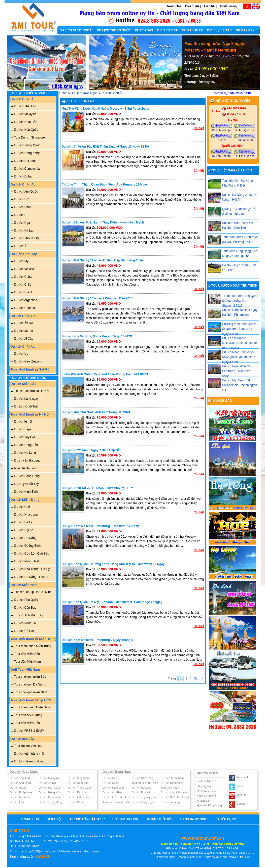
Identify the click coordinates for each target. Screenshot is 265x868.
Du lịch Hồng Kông (27, 153)
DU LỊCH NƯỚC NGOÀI (76, 30)
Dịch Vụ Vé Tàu (207, 791)
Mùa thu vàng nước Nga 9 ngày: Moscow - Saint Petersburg (215, 47)
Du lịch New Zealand (28, 361)
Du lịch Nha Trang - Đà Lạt (32, 569)
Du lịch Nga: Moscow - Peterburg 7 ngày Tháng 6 (97, 640)
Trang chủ (173, 6)
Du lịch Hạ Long (25, 453)
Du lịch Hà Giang (113, 788)
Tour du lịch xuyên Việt (117, 802)
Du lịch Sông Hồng (27, 476)
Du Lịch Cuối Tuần (27, 406)
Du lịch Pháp (23, 207)
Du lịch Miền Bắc (24, 384)
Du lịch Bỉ (21, 215)
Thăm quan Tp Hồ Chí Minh (33, 592)
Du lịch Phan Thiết (27, 561)
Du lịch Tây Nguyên (144, 797)
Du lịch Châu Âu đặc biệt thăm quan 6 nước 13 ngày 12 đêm (107, 147)
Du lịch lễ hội (23, 422)
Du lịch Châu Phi (24, 316)
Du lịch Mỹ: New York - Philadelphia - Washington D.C (240, 385)
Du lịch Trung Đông (51, 802)
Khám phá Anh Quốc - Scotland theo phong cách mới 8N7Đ (105, 374)
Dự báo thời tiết (159, 819)
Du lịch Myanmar (20, 797)
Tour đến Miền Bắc (27, 654)
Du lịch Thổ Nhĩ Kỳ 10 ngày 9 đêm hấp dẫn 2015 (97, 298)
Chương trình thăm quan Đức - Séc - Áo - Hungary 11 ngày (105, 185)
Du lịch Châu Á (22, 99)
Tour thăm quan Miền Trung (33, 646)
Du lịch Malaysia (25, 114)
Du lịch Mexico (24, 269)
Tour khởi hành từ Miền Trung (34, 639)
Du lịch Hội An (24, 530)
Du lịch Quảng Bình (28, 546)
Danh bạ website (195, 819)
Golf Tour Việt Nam (25, 670)
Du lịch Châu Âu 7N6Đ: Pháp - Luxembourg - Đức (97, 488)
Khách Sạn (204, 801)
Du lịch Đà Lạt (24, 522)
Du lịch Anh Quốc (26, 192)
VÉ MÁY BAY (245, 30)
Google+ (242, 804)
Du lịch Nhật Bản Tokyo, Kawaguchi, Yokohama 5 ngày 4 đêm (239, 357)
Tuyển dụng (228, 6)
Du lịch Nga (22, 223)
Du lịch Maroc (24, 331)
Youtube (242, 795)
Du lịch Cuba (23, 277)
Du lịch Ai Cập (24, 339)
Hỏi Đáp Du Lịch (125, 819)
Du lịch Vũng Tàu (26, 623)
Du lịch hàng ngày (26, 399)
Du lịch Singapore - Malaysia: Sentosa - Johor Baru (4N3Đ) (240, 343)
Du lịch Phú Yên (142, 792)
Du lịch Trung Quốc (27, 145)
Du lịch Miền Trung (25, 500)
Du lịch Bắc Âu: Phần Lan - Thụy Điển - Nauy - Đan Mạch (103, 222)
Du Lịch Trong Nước (29, 378)
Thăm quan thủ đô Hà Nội (32, 391)
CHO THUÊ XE (192, 30)
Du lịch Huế (22, 507)
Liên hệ (209, 6)
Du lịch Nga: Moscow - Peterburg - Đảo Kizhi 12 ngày (100, 526)
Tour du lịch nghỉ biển (145, 783)
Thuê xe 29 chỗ (207, 796)
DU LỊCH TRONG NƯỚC (114, 30)
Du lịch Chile (23, 285)
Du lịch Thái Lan (25, 106)
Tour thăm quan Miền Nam (32, 707)
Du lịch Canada (25, 308)
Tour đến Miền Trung (28, 715)
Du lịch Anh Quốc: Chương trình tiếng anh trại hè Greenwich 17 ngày (113, 564)
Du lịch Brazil (23, 292)
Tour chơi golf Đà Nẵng (30, 684)
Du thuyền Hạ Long (27, 461)
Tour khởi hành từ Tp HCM (31, 700)
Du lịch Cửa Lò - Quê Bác (32, 554)
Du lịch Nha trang (26, 515)
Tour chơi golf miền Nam (31, 692)
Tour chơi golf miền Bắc (30, 677)
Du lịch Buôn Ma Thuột (175, 797)
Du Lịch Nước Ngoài (29, 93)
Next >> (198, 679)
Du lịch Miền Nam (24, 585)
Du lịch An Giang (113, 792)
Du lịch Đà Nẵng (25, 538)
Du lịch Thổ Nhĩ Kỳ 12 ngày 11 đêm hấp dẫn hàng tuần (102, 260)
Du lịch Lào (17, 802)
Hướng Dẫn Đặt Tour (87, 819)
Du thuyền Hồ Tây (27, 484)
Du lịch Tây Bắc (25, 437)
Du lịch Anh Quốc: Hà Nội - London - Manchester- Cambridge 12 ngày (112, 602)
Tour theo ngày (170, 788)
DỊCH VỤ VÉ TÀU (219, 30)
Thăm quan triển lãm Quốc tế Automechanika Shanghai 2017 (240, 301)
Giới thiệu (192, 6)
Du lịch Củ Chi (24, 631)
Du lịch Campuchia (27, 169)
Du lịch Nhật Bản (26, 122)
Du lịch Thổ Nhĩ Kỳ (27, 238)
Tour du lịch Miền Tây (29, 615)
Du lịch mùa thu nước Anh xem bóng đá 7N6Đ (96, 412)
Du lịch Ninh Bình (26, 492)
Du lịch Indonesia (78, 797)
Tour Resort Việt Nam (29, 746)
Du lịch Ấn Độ (24, 323)
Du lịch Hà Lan (24, 231)
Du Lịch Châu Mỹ (24, 254)
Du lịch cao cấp (23, 739)
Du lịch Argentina (26, 300)
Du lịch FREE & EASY (29, 731)
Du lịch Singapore (79, 778)
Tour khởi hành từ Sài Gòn (31, 369)
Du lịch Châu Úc (23, 347)
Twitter (241, 786)
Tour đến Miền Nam (28, 662)
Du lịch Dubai (23, 176)
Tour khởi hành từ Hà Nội (30, 414)
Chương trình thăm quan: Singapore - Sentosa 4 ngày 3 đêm (239, 329)
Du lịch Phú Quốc (26, 600)
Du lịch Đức (22, 199)
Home (63, 93)
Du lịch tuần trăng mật (29, 754)
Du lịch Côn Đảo (25, 608)
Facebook (243, 777)
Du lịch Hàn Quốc (26, 130)
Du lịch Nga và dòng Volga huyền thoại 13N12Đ (97, 336)
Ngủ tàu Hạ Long (26, 468)
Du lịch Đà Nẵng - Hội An (31, 577)
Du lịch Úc (21, 354)
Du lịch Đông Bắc (26, 445)
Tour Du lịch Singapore (30, 138)
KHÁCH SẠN (144, 30)
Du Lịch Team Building (29, 761)
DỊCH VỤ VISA (168, 30)
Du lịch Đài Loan (25, 161)
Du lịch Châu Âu (23, 184)
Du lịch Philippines (21, 792)
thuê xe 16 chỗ (206, 781)
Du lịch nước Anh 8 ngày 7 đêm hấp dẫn (92, 450)
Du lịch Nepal (18, 788)
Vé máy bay (204, 786)
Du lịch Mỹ (21, 261)
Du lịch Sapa (23, 429)
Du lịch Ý (20, 246)
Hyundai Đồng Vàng (209, 805)
